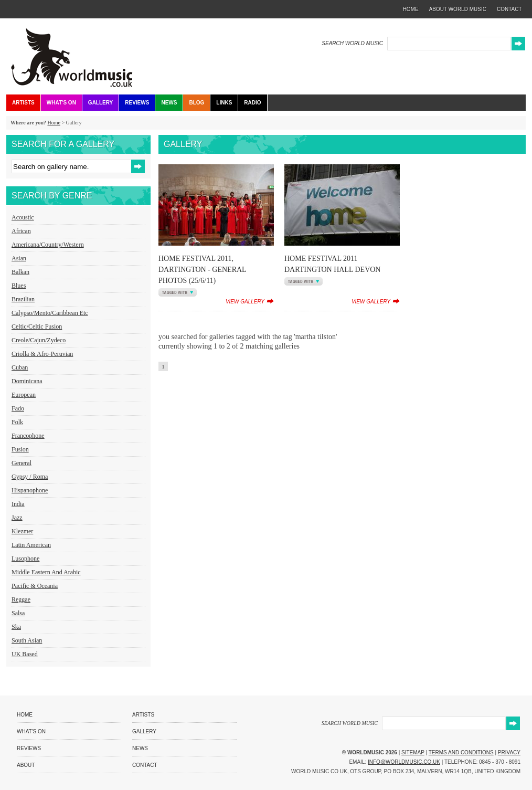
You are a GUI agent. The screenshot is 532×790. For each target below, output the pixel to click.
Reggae (21, 599)
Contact (145, 765)
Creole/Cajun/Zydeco (39, 340)
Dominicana (27, 381)
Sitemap (413, 752)
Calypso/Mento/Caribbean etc (50, 313)
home (411, 9)
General (22, 463)
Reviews (137, 103)
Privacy (509, 752)
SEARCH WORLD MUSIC (352, 43)
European (24, 395)
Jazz (17, 518)
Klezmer (22, 531)
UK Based (25, 654)
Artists (23, 103)
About (26, 765)
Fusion (20, 449)
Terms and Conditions (461, 752)
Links (224, 103)
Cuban (20, 367)
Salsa (18, 613)
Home (54, 123)
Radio (252, 103)
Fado (18, 408)
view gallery (245, 302)
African (21, 231)
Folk (17, 422)
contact (509, 9)
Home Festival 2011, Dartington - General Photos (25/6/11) (202, 270)
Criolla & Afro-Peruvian (42, 354)
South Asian (27, 640)
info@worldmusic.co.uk (404, 762)
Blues (19, 286)
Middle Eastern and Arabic (46, 572)
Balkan (20, 272)
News (169, 103)
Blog (196, 103)
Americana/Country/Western (48, 245)
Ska (16, 627)
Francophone (28, 436)
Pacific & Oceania (35, 586)
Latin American (31, 545)
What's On (61, 103)
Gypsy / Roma (30, 477)
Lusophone (25, 559)
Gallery (100, 103)
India (18, 504)
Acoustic (23, 217)
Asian (19, 258)
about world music (458, 9)
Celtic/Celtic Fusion (37, 326)
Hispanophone (30, 490)
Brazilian (23, 299)
